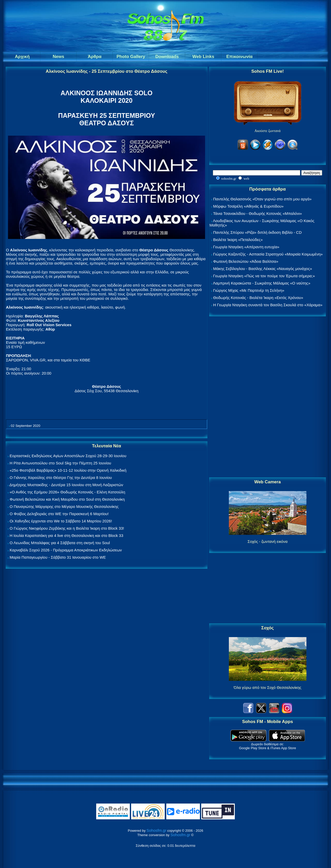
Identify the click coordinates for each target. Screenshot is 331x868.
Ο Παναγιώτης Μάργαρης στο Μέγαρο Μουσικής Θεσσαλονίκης (64, 506)
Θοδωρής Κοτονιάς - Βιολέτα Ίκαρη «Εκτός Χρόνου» (258, 298)
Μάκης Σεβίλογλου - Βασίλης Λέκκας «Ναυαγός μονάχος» (262, 269)
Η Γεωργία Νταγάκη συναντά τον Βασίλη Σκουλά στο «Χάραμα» (268, 305)
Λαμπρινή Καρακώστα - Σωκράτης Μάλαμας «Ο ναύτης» (262, 283)
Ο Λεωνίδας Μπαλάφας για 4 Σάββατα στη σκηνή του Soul (60, 543)
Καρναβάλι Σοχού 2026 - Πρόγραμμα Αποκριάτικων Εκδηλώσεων (66, 550)
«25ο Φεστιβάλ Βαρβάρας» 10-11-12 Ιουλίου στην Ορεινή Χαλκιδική (68, 470)
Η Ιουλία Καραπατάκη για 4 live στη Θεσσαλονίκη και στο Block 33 (66, 535)
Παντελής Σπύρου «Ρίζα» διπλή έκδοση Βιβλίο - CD (257, 232)
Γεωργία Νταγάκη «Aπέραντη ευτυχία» (246, 247)
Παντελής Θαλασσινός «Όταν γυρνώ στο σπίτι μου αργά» (262, 199)
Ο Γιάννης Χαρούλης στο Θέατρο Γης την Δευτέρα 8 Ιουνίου (61, 477)
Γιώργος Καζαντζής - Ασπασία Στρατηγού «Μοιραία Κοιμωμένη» (268, 254)
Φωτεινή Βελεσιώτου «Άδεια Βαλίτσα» (246, 261)
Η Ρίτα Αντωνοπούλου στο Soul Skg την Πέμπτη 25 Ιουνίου (60, 463)
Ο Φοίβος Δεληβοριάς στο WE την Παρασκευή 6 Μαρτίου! (59, 514)
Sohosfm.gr (157, 830)
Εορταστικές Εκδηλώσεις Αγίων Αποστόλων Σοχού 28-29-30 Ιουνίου (68, 456)
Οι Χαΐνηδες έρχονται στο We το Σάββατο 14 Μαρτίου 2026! (61, 521)
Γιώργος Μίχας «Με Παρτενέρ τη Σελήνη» (249, 290)
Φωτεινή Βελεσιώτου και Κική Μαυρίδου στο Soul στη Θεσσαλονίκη (67, 499)
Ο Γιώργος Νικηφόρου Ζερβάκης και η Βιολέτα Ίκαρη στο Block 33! (67, 528)
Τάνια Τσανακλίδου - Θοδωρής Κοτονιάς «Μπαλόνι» (257, 213)
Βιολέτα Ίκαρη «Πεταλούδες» (238, 240)
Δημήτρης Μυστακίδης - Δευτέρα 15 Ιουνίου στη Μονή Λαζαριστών (66, 485)
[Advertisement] (268, 397)
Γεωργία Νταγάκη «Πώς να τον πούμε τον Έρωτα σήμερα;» (264, 276)
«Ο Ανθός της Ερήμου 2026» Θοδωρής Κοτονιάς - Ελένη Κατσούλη (67, 492)
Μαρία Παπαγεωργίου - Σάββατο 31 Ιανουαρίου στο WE (58, 557)
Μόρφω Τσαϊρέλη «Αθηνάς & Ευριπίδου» (248, 206)
